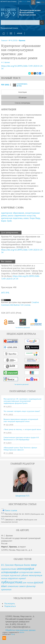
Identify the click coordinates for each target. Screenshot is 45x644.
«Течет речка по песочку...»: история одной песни (22, 429)
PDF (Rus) (5, 85)
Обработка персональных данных (20, 630)
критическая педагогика (12, 218)
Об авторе (23, 97)
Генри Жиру (35, 218)
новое (26, 218)
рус (43, 2)
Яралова (22, 40)
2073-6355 (24, 1)
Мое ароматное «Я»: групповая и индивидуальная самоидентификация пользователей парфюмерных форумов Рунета (22, 401)
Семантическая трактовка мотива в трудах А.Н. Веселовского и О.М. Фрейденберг (21, 439)
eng (38, 2)
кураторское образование (13, 213)
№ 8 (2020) (13, 40)
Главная (4, 40)
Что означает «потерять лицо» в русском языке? (22, 411)
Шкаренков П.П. (23, 496)
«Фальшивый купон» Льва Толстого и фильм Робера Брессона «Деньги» (20, 449)
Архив (20, 33)
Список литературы (22, 103)
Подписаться (10, 606)
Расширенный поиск (9, 28)
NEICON (22, 632)
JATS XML (5, 293)
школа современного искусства (22, 216)
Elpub (13, 634)
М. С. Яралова (5, 62)
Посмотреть (10, 604)
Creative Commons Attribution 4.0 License (20, 304)
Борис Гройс (7, 221)
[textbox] (22, 22)
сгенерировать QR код (19, 85)
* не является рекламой (22, 328)
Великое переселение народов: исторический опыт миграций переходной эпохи (21, 420)
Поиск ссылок (11, 510)
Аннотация (22, 92)
